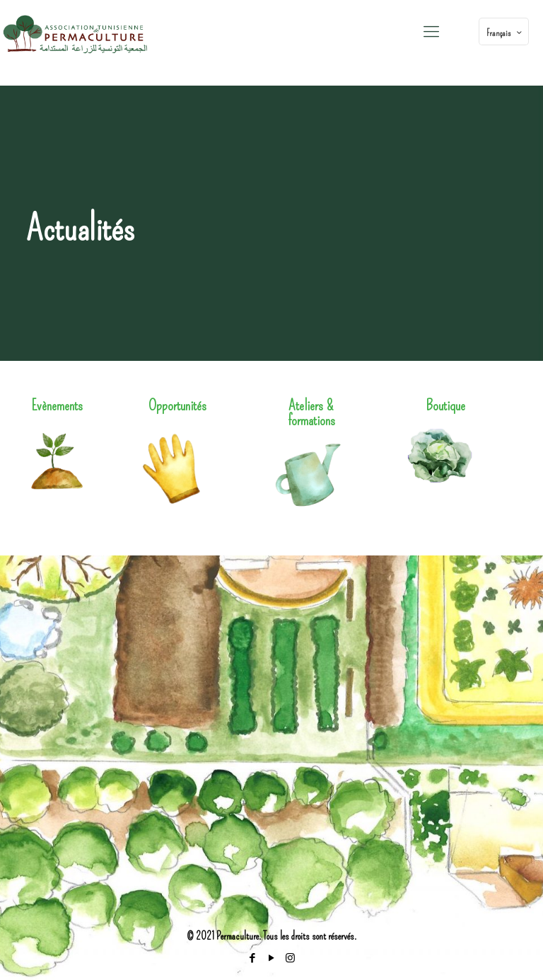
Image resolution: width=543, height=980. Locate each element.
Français (505, 33)
